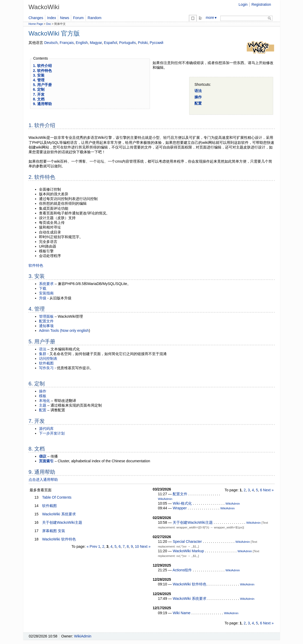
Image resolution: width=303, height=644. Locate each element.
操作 (198, 97)
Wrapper (180, 508)
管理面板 (46, 316)
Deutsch (51, 43)
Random (95, 18)
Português (127, 43)
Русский (156, 43)
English (82, 43)
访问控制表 (48, 358)
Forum (78, 18)
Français (67, 43)
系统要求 (46, 284)
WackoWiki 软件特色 (59, 539)
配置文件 (46, 321)
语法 (198, 91)
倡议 (43, 456)
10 (137, 546)
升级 (43, 298)
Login (243, 4)
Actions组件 (182, 570)
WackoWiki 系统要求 (59, 514)
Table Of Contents (57, 497)
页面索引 (46, 461)
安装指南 (46, 293)
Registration (261, 4)
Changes (36, 18)
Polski (143, 43)
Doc (49, 24)
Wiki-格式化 (182, 503)
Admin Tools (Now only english (64, 330)
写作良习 (46, 368)
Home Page (36, 24)
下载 (43, 288)
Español (111, 43)
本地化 (44, 401)
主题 (43, 405)
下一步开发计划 (52, 433)
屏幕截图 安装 (54, 531)
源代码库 (46, 429)
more (211, 18)
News (64, 18)
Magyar (96, 43)
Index (52, 18)
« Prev (92, 546)
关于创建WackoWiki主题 (62, 522)
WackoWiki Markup (188, 551)
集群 (43, 354)
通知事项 (46, 326)
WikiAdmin (165, 499)
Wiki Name (182, 613)
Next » (145, 546)
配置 (198, 103)
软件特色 (36, 265)
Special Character (187, 542)
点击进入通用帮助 (43, 480)
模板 (43, 396)
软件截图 (46, 363)
